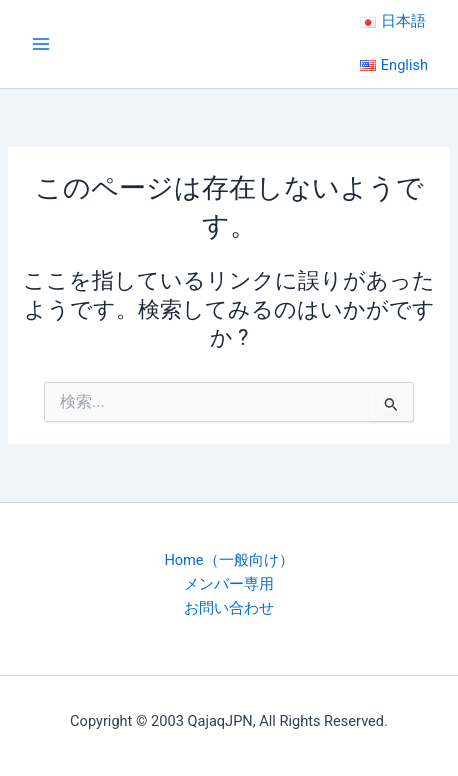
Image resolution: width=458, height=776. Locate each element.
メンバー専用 (229, 584)
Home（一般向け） (228, 560)
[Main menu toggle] (41, 44)
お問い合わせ (229, 608)
